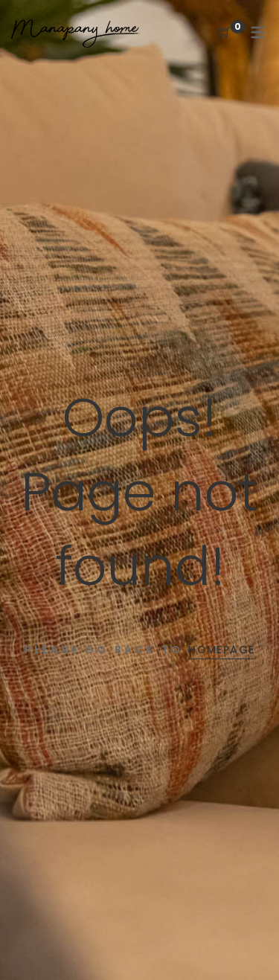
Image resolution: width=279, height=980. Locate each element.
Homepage (221, 650)
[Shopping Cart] (224, 33)
